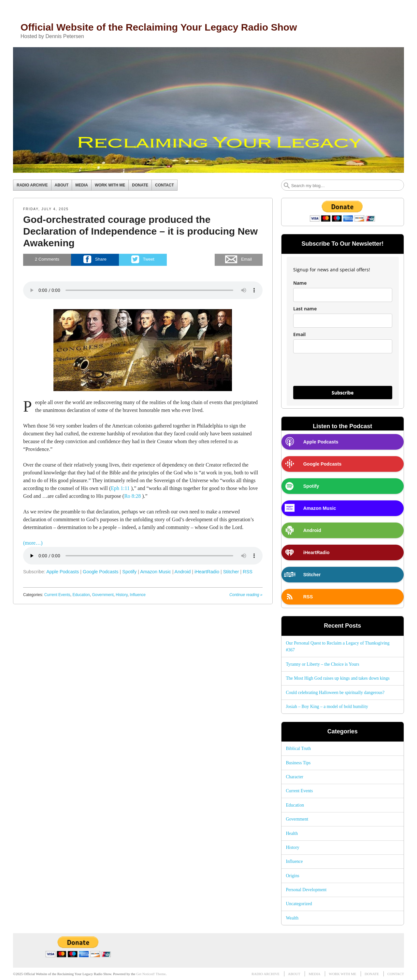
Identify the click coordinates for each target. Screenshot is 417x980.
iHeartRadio (207, 572)
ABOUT (62, 185)
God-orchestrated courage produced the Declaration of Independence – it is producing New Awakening (140, 231)
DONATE (140, 185)
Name (300, 283)
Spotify (129, 572)
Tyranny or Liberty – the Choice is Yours (322, 664)
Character (294, 777)
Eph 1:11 (120, 488)
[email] (343, 346)
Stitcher (231, 572)
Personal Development (306, 890)
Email (299, 334)
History (122, 595)
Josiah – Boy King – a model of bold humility (327, 707)
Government (103, 595)
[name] (343, 295)
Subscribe (343, 393)
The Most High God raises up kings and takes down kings (338, 678)
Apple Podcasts (63, 572)
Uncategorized (299, 904)
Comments (47, 259)
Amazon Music (155, 572)
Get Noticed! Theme (151, 974)
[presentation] (343, 373)
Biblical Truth (298, 749)
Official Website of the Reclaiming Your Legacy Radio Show (159, 27)
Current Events (57, 595)
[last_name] (343, 321)
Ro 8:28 (132, 496)
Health (292, 833)
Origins (292, 876)
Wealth (292, 918)
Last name (305, 309)
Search (287, 185)
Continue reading (246, 595)
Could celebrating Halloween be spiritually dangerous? (335, 693)
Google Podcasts (101, 572)
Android (183, 572)
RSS (248, 572)
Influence (138, 595)
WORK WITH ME (110, 185)
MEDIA (82, 185)
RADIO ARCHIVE (32, 185)
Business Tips (298, 763)
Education (81, 595)
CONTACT (165, 185)
